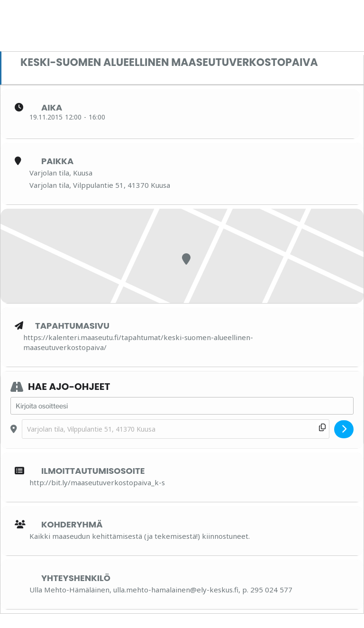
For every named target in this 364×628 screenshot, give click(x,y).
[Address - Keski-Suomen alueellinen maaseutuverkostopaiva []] (182, 406)
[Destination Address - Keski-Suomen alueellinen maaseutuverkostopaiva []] (176, 429)
